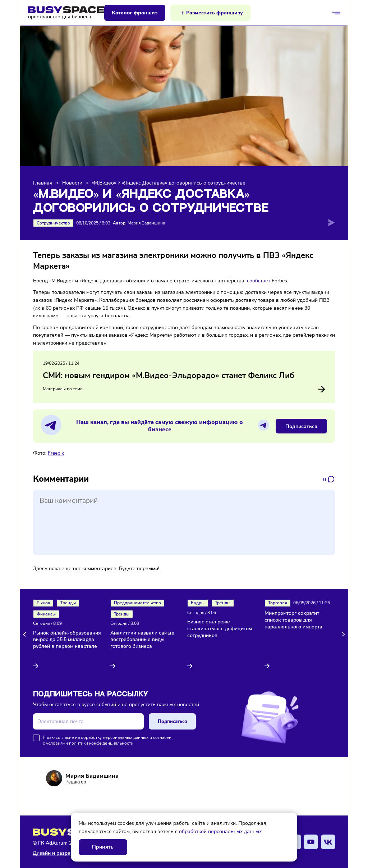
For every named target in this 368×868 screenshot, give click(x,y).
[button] (26, 634)
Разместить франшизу (215, 13)
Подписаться (301, 426)
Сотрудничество (53, 223)
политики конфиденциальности (101, 743)
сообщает (258, 281)
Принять (103, 847)
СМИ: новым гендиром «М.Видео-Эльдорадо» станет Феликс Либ (169, 376)
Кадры (198, 603)
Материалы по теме (184, 389)
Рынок (43, 603)
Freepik (56, 453)
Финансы (46, 614)
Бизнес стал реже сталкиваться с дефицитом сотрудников (220, 629)
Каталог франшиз (135, 13)
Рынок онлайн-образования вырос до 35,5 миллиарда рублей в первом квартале (67, 640)
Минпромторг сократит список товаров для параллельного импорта (293, 620)
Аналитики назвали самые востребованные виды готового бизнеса (142, 640)
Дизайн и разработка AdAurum (70, 853)
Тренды (68, 603)
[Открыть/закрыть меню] (336, 13)
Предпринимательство (137, 603)
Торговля (278, 603)
